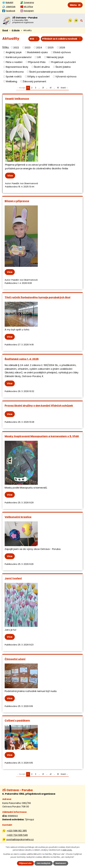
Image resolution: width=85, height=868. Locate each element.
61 (58, 88)
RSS (34, 39)
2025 (51, 47)
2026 (62, 47)
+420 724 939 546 (17, 835)
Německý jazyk (55, 57)
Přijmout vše (25, 863)
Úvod (5, 30)
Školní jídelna (63, 67)
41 (51, 88)
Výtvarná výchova (66, 77)
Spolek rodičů (14, 77)
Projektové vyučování (64, 62)
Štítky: (6, 47)
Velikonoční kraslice (18, 517)
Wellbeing (11, 81)
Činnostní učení (15, 659)
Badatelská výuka (37, 52)
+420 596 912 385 (17, 831)
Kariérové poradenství (19, 57)
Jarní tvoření (13, 578)
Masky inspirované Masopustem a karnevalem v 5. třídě (42, 436)
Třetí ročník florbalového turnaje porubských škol (38, 297)
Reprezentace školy (17, 67)
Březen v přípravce (17, 201)
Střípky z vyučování (38, 77)
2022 (16, 47)
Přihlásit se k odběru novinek (62, 39)
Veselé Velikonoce (17, 99)
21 (43, 88)
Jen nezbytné (44, 863)
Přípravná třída (37, 62)
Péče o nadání (14, 62)
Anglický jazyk (14, 52)
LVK (39, 57)
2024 (39, 47)
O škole (16, 30)
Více (10, 176)
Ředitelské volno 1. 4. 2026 (22, 359)
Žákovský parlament (34, 81)
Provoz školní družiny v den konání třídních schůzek (39, 406)
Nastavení (61, 863)
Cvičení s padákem (17, 720)
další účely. (67, 850)
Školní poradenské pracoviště (46, 72)
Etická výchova (62, 52)
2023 (28, 47)
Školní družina (42, 67)
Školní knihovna (15, 72)
